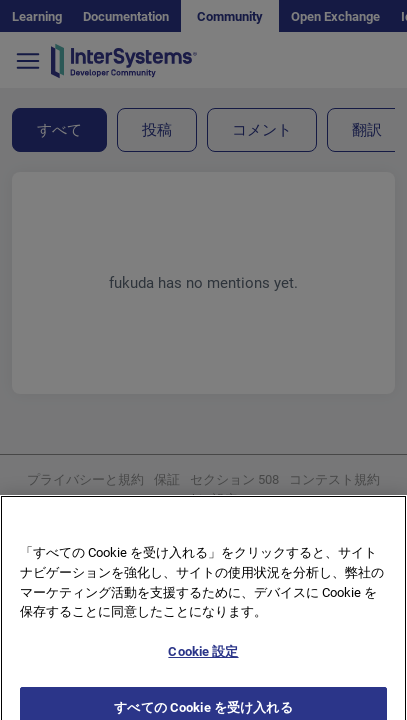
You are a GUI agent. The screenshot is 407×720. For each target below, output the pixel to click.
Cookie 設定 (203, 666)
